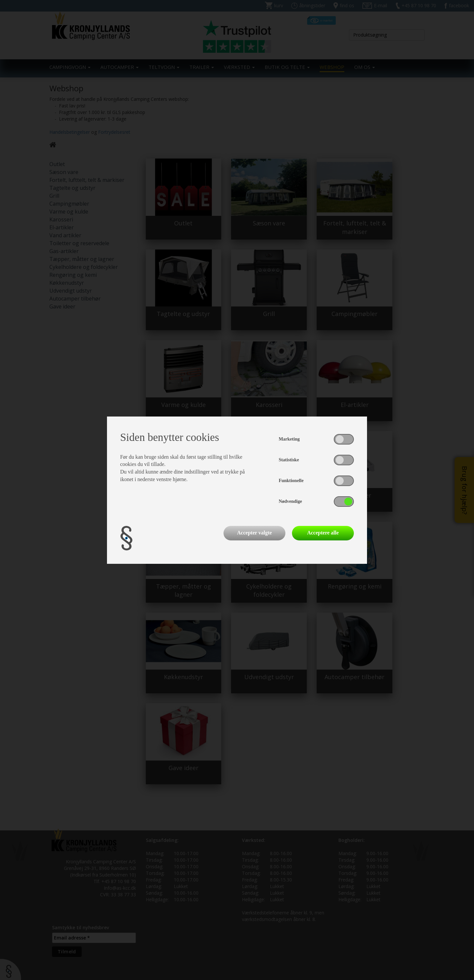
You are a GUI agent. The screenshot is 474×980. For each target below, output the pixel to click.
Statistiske (289, 460)
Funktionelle (291, 481)
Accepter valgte (254, 533)
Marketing (289, 439)
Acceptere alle (323, 533)
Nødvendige (290, 501)
